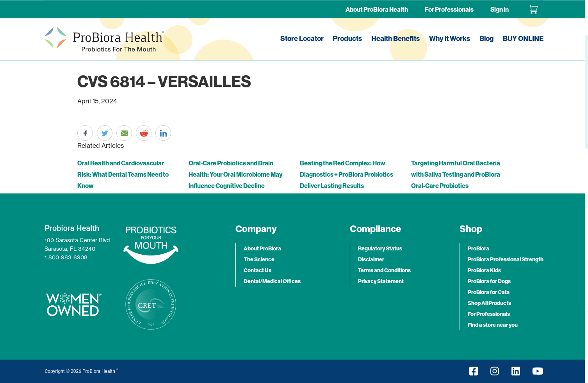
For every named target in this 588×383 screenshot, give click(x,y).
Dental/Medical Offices (272, 281)
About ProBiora (262, 248)
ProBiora (478, 248)
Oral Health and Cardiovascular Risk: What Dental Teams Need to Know (123, 174)
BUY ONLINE (523, 38)
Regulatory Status (380, 248)
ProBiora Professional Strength (506, 259)
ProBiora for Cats (489, 292)
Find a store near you (493, 325)
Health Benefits (396, 38)
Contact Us (257, 270)
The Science (259, 259)
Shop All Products (489, 303)
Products (347, 38)
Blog (486, 38)
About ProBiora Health (377, 9)
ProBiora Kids (484, 270)
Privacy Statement (381, 281)
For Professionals (449, 9)
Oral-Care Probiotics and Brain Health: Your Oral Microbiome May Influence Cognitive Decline (235, 174)
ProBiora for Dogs (489, 281)
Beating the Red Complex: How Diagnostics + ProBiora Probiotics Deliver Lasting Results (347, 174)
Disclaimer (371, 259)
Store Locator (302, 38)
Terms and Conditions (384, 270)
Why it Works (450, 38)
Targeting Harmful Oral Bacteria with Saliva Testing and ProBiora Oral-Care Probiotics (456, 174)
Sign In (500, 9)
